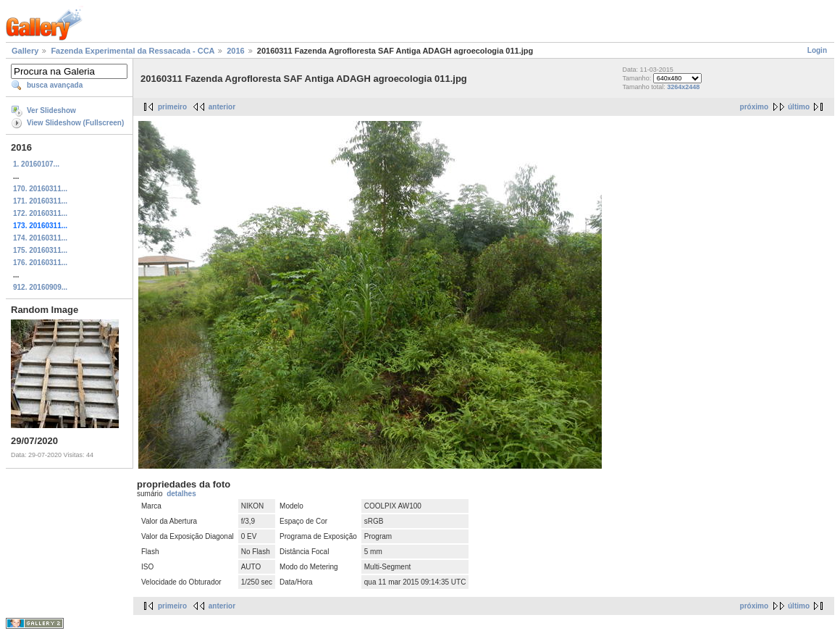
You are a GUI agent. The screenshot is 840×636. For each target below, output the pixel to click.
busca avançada (55, 85)
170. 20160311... (40, 189)
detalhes (181, 494)
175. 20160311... (40, 250)
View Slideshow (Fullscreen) (75, 123)
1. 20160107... (36, 164)
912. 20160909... (40, 287)
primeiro (172, 107)
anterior (222, 107)
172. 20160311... (40, 213)
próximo (754, 107)
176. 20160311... (40, 263)
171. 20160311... (40, 201)
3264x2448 (683, 87)
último (799, 107)
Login (817, 50)
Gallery (25, 51)
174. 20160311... (40, 238)
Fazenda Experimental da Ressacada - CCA (133, 51)
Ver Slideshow (51, 110)
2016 (235, 51)
